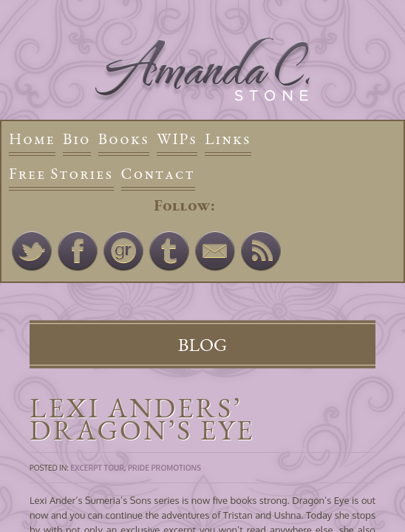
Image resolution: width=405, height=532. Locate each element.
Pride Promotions (164, 468)
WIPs (177, 139)
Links (228, 139)
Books (124, 139)
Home (32, 139)
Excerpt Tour (97, 468)
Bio (77, 139)
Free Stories (61, 173)
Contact (158, 173)
